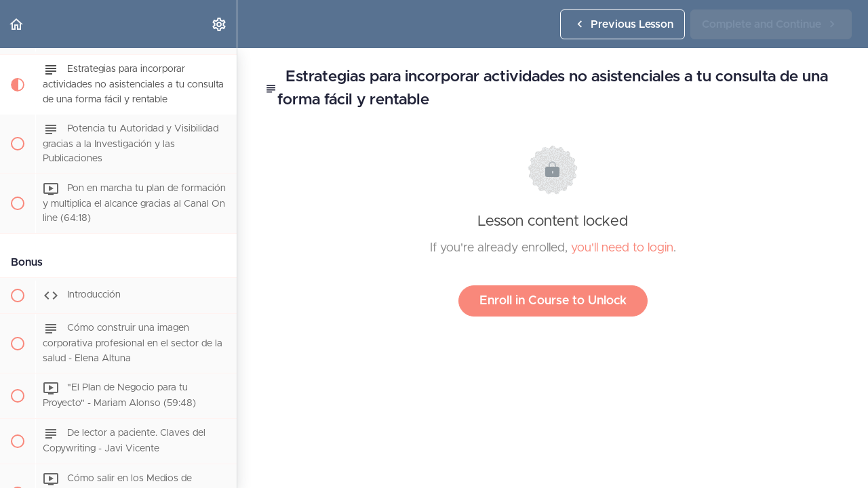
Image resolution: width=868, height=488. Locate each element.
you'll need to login (622, 248)
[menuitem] (220, 24)
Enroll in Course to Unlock (553, 301)
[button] (17, 24)
